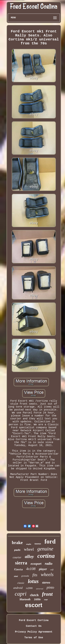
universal (40, 589)
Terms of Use (34, 638)
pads (17, 550)
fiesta (18, 570)
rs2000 (29, 588)
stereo (46, 582)
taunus (38, 544)
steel (16, 576)
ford (50, 542)
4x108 (31, 569)
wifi (52, 570)
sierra (21, 563)
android (18, 588)
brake (17, 543)
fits (35, 575)
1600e (37, 599)
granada (25, 576)
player (43, 569)
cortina (46, 556)
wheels (47, 575)
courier (17, 557)
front (47, 594)
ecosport (36, 564)
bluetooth (25, 599)
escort (34, 605)
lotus (33, 581)
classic (21, 583)
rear (46, 600)
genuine (45, 549)
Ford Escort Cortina (34, 620)
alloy (29, 556)
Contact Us (34, 626)
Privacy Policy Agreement (34, 632)
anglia (29, 544)
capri (21, 594)
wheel (29, 549)
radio (49, 564)
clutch (34, 595)
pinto (50, 587)
